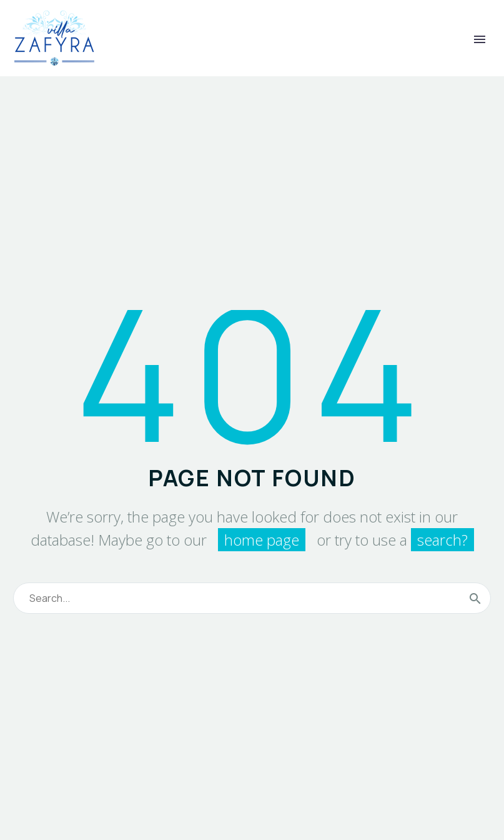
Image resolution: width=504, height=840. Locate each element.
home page (262, 540)
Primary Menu (480, 39)
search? (442, 540)
